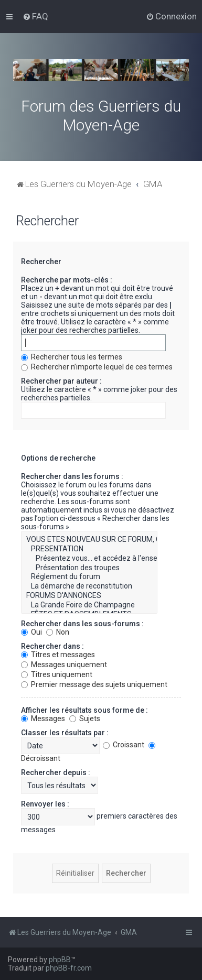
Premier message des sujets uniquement (94, 684)
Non (58, 632)
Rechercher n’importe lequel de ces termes (97, 367)
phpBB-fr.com (69, 968)
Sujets (85, 718)
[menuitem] (35, 16)
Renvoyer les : (45, 804)
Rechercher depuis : (56, 772)
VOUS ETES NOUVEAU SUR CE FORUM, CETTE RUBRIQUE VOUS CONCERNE (89, 540)
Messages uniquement (64, 665)
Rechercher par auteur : (61, 381)
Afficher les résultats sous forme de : (84, 710)
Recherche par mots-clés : (67, 280)
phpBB (60, 960)
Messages (43, 718)
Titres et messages (58, 655)
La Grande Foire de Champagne (89, 605)
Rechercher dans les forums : (72, 476)
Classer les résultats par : (65, 733)
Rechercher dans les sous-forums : (82, 624)
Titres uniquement (57, 674)
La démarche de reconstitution (89, 586)
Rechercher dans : (52, 646)
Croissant (124, 745)
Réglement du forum (89, 577)
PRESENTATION (89, 549)
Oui (31, 632)
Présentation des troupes (89, 568)
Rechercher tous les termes (72, 357)
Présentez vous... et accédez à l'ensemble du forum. (89, 559)
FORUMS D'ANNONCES (89, 596)
